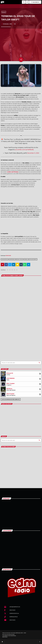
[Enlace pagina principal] (2, 2)
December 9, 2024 (33, 153)
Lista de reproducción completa (11, 399)
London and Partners (13, 172)
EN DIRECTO (35, 2)
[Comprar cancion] (40, 374)
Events (4, 12)
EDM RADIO (8, 255)
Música (26, 259)
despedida (12, 259)
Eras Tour (20, 259)
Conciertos (5, 259)
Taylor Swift (33, 259)
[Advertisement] (21, 42)
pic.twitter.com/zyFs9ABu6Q (24, 150)
